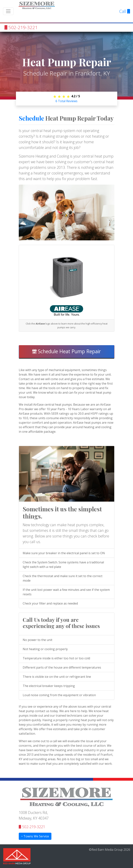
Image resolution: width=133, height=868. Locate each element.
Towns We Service (35, 836)
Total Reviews (66, 101)
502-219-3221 (21, 27)
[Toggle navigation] (8, 11)
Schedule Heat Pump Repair (67, 351)
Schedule (31, 118)
